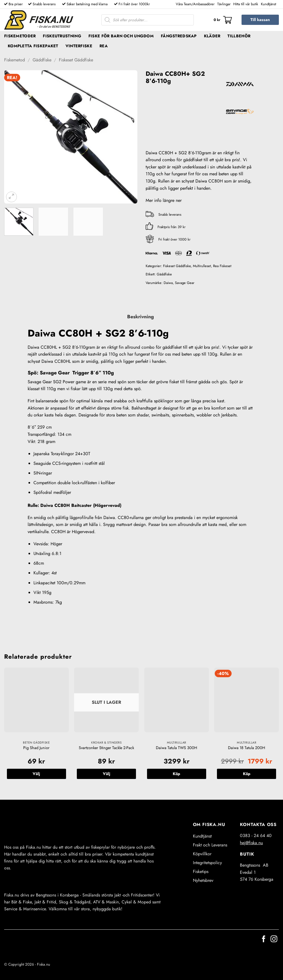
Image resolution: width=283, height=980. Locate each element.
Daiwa (168, 283)
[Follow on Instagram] (274, 939)
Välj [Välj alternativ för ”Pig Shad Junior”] (36, 774)
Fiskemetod (15, 60)
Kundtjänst (268, 4)
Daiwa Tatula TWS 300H (176, 748)
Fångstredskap (179, 36)
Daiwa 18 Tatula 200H (247, 748)
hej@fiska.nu (251, 843)
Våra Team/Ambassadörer (195, 4)
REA (104, 46)
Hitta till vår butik (246, 4)
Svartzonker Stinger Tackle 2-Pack (106, 748)
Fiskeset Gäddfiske (76, 60)
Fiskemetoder (20, 36)
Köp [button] (176, 774)
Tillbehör (239, 36)
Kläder (212, 36)
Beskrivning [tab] (141, 317)
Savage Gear (185, 283)
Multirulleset (202, 266)
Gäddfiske (42, 60)
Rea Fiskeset (222, 266)
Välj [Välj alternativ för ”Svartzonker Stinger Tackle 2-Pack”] (107, 774)
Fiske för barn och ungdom (121, 36)
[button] (223, 20)
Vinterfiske (79, 46)
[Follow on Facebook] (264, 939)
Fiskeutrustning (62, 36)
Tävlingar (224, 4)
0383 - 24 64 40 (256, 836)
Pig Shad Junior (36, 748)
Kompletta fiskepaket (33, 46)
